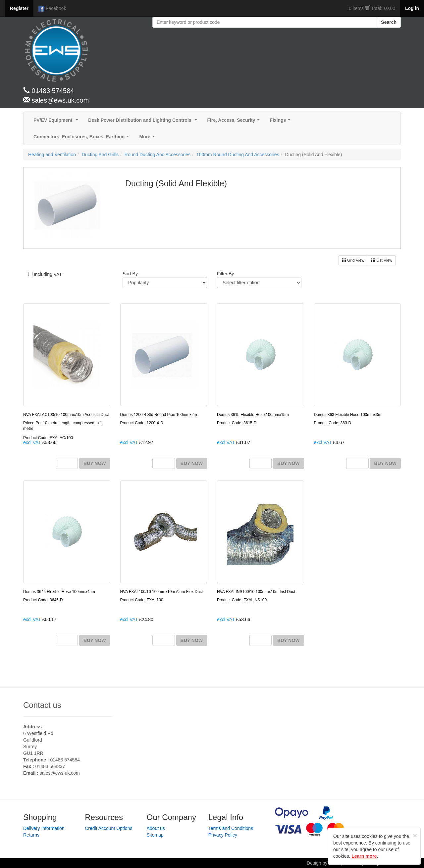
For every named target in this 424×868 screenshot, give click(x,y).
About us (156, 828)
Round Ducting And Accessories (158, 155)
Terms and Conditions (231, 828)
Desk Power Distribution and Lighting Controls (144, 122)
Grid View (353, 260)
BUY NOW (95, 463)
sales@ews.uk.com (60, 773)
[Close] (415, 835)
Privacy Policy (223, 835)
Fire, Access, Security (235, 122)
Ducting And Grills (100, 155)
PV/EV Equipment (57, 122)
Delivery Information (44, 828)
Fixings (281, 122)
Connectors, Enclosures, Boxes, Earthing (83, 138)
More (148, 138)
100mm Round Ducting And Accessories (238, 155)
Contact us (42, 705)
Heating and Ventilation (52, 155)
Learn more (364, 856)
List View (382, 260)
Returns (31, 835)
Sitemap (155, 835)
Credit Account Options (108, 828)
